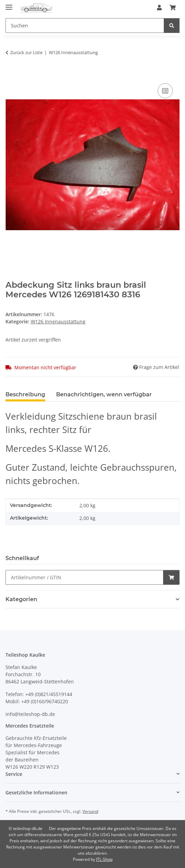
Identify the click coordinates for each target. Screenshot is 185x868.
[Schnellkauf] (84, 577)
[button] (159, 8)
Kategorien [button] (21, 599)
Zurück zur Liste (26, 52)
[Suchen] (172, 26)
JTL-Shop (104, 859)
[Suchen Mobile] (85, 26)
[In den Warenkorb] (11, 74)
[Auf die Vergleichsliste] (165, 91)
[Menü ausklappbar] (9, 4)
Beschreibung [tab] (25, 394)
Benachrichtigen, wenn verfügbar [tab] (104, 394)
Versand (90, 811)
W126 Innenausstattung (58, 321)
